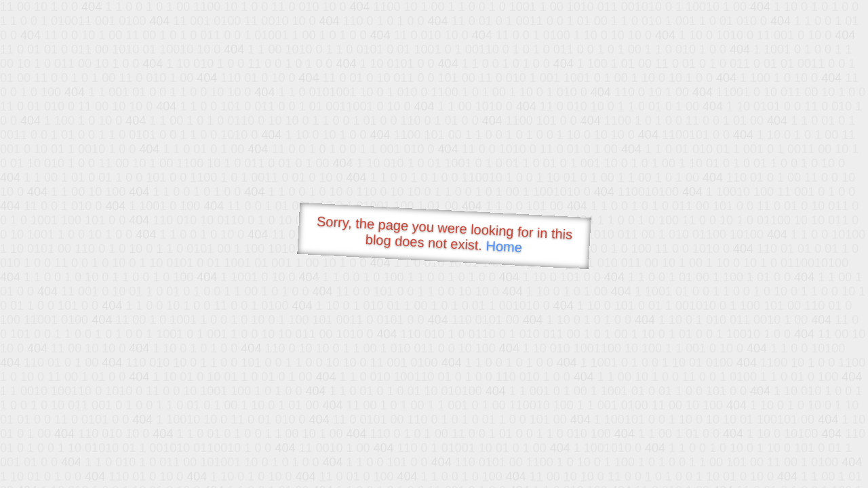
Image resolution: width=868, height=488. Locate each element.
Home (504, 246)
